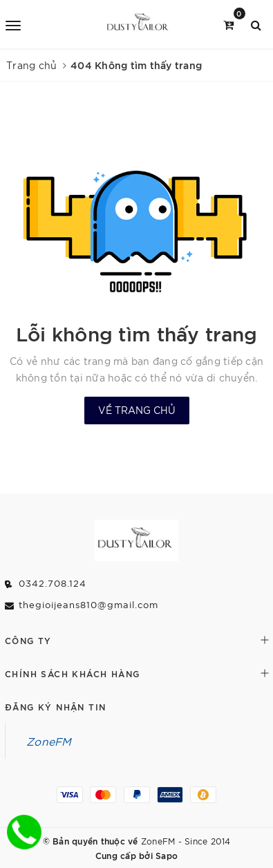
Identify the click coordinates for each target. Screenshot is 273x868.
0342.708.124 (53, 583)
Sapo (167, 855)
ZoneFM (49, 741)
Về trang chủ (137, 410)
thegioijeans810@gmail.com (88, 604)
